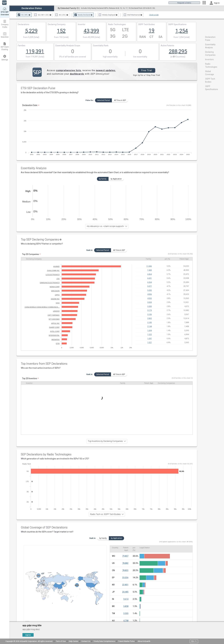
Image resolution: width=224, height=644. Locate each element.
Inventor (29, 383)
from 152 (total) (61, 37)
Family (149, 259)
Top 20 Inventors (30, 378)
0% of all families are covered (73, 57)
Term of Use (61, 641)
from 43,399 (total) (91, 37)
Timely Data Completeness (104, 641)
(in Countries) (178, 57)
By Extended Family (69, 8)
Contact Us (86, 641)
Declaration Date (30, 105)
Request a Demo (184, 3)
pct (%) (167, 259)
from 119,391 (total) (35, 57)
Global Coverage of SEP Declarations (44, 527)
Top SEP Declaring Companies (40, 239)
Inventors (209, 59)
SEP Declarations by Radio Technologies (46, 454)
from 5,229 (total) (31, 37)
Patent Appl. (184, 259)
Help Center (74, 641)
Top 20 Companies (30, 254)
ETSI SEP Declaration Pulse (38, 88)
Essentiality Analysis (34, 168)
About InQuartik (144, 641)
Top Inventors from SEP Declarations (44, 364)
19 (152, 31)
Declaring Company (34, 259)
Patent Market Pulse (126, 641)
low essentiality (140, 57)
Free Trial (147, 70)
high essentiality (110, 57)
